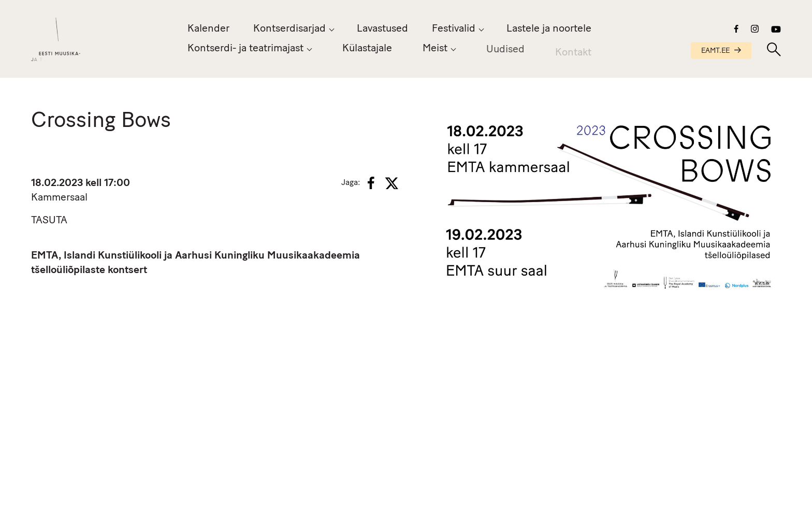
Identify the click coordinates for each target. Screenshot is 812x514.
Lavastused (382, 29)
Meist (435, 50)
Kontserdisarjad (289, 29)
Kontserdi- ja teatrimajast (245, 49)
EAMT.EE (721, 51)
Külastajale (367, 49)
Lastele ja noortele (549, 29)
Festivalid (454, 29)
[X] (392, 183)
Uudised (505, 52)
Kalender (208, 29)
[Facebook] (371, 183)
